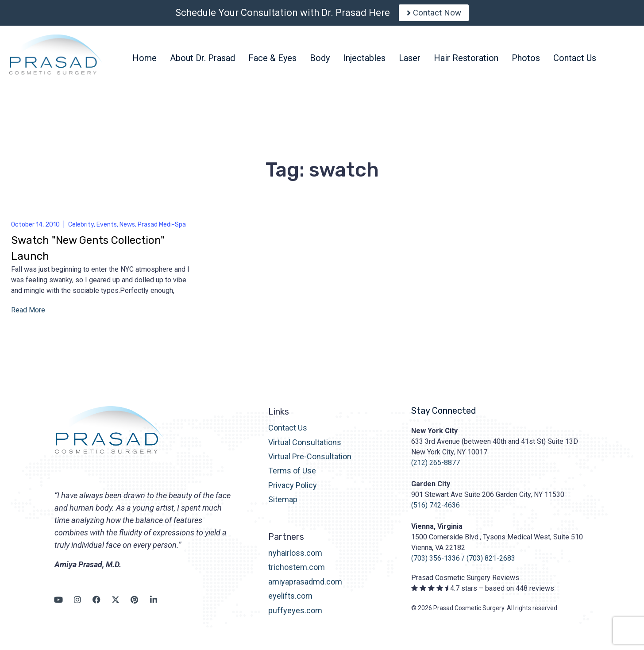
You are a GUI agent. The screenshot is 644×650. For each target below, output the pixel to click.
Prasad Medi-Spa (162, 228)
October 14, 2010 (35, 228)
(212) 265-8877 (436, 466)
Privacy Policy (293, 489)
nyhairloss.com (295, 556)
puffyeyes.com (295, 614)
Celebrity (81, 228)
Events (107, 228)
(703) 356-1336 (436, 562)
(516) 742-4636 (436, 509)
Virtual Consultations (305, 446)
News (127, 228)
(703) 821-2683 (491, 562)
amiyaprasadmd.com (305, 585)
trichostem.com (297, 571)
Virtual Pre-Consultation (310, 460)
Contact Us (288, 431)
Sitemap (283, 503)
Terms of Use (292, 475)
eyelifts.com (290, 600)
